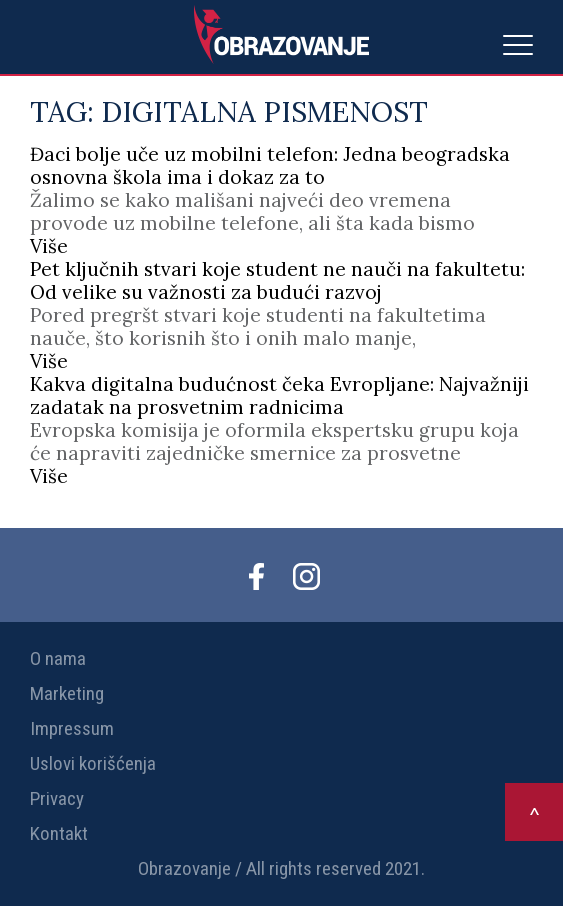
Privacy (57, 798)
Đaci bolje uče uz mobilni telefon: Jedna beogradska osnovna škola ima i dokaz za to (270, 165)
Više (49, 246)
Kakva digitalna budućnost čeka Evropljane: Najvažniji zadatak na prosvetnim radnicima (279, 395)
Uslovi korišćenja (93, 763)
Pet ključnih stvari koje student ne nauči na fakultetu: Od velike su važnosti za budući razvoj (277, 280)
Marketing (67, 693)
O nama (58, 658)
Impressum (72, 728)
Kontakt (59, 833)
